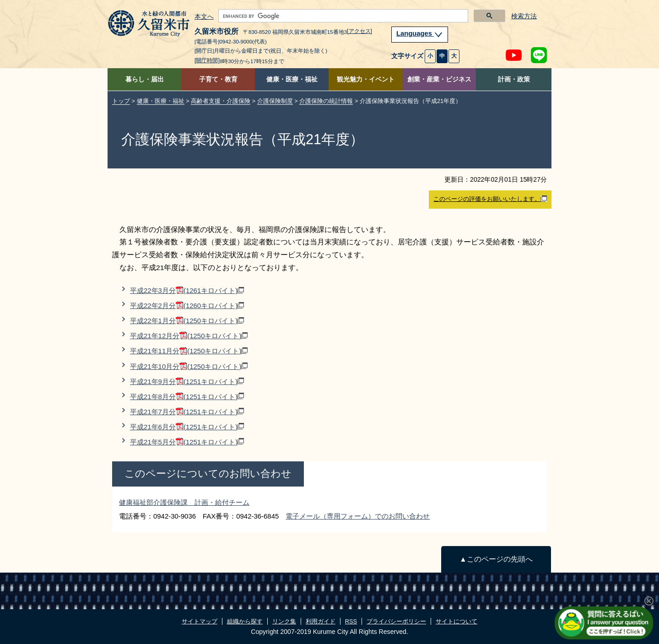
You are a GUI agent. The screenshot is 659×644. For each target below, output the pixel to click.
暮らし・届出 (145, 79)
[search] (342, 16)
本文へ (204, 17)
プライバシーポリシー (396, 621)
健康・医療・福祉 (292, 79)
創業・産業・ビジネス (439, 79)
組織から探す (245, 621)
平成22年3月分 (187, 290)
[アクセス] (359, 31)
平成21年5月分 (187, 442)
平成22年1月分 (187, 321)
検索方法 (524, 16)
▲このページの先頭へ (496, 559)
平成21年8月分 (187, 397)
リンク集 (284, 621)
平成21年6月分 (187, 427)
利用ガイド (321, 621)
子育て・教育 (218, 79)
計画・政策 (514, 79)
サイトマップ (200, 621)
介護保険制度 (275, 101)
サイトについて (456, 621)
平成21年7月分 (187, 412)
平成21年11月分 (189, 351)
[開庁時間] (207, 60)
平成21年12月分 (189, 336)
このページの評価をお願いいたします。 (490, 199)
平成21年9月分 (187, 382)
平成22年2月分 (187, 306)
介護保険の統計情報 (326, 101)
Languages (420, 33)
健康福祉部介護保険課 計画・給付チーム (184, 502)
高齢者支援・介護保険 (221, 101)
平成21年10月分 (189, 366)
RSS (351, 621)
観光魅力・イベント (366, 79)
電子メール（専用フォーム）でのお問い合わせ (358, 516)
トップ (121, 101)
